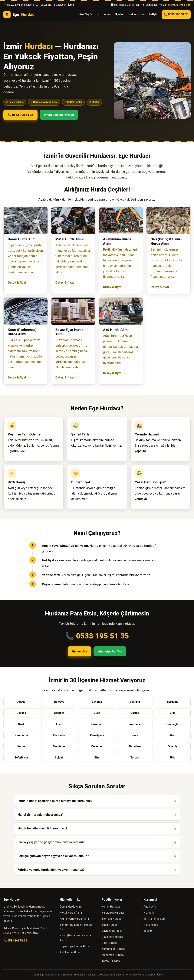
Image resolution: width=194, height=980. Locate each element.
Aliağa (21, 702)
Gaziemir (97, 724)
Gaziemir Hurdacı (112, 937)
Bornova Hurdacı (112, 919)
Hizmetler (104, 14)
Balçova (59, 702)
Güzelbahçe (135, 724)
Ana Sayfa (86, 14)
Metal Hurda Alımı (71, 913)
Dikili (21, 724)
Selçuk (59, 758)
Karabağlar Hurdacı (113, 949)
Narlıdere (135, 746)
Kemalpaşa (97, 735)
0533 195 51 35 (181, 5)
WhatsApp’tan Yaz (110, 651)
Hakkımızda (136, 14)
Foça (59, 724)
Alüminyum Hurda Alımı (74, 919)
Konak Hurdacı (111, 907)
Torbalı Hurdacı (111, 961)
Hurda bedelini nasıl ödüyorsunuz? (43, 828)
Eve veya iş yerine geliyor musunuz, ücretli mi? (51, 842)
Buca (97, 713)
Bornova (59, 713)
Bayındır (97, 702)
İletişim (154, 14)
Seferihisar (21, 758)
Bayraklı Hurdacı (112, 931)
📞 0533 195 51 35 (176, 14)
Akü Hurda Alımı (70, 952)
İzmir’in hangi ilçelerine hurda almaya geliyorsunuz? (55, 801)
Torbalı (135, 758)
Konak (21, 746)
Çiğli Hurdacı (109, 943)
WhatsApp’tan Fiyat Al (59, 115)
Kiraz (173, 735)
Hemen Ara (79, 651)
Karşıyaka (59, 735)
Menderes (59, 746)
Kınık (135, 735)
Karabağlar (173, 724)
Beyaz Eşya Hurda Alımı (74, 946)
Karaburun (21, 735)
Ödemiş (173, 746)
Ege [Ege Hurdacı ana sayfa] (19, 15)
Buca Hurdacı (110, 925)
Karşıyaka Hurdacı (113, 913)
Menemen (97, 746)
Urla (173, 758)
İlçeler (119, 14)
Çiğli (173, 713)
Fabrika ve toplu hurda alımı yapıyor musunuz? (51, 870)
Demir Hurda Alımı (71, 907)
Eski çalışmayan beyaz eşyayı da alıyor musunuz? (53, 856)
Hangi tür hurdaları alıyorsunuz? (41, 815)
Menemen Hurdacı (113, 955)
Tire (97, 758)
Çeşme (135, 713)
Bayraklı (135, 702)
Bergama (173, 702)
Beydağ (21, 713)
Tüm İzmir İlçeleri (154, 919)
